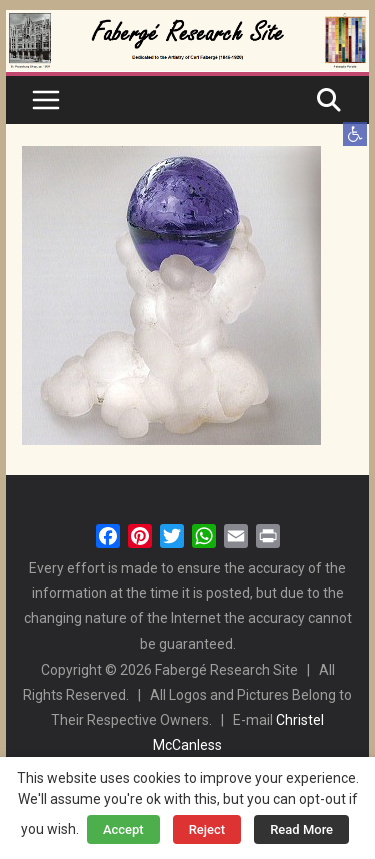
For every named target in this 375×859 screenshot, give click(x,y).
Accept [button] (123, 829)
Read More (301, 829)
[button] (355, 134)
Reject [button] (207, 829)
